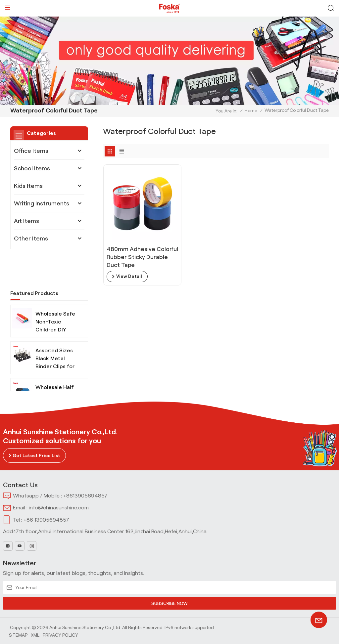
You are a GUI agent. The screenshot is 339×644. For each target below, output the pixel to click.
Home (251, 110)
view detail (129, 271)
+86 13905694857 (46, 520)
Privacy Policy (60, 635)
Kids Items (28, 186)
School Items (32, 168)
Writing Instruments (42, 203)
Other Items (31, 238)
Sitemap (18, 635)
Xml (35, 635)
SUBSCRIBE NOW (169, 603)
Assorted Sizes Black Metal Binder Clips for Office (55, 332)
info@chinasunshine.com (59, 508)
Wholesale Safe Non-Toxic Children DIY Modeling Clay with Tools (55, 295)
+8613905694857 (85, 496)
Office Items (31, 151)
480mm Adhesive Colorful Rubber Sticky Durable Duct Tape (137, 251)
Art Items (26, 221)
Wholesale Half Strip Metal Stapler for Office (55, 368)
